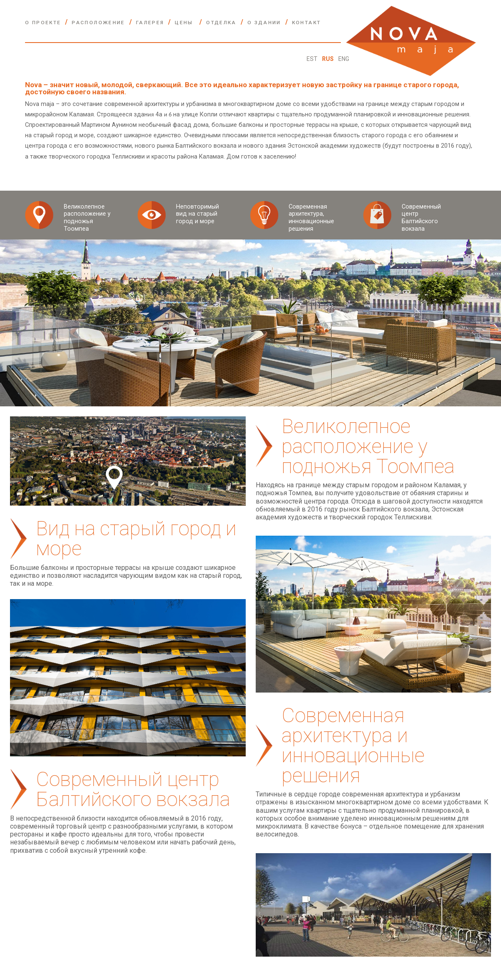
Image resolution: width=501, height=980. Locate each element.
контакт (307, 23)
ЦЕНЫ (185, 23)
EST (313, 59)
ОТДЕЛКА (221, 23)
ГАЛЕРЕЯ (150, 23)
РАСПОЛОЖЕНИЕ (98, 23)
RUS (329, 59)
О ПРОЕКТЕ (43, 23)
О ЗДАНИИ (264, 23)
